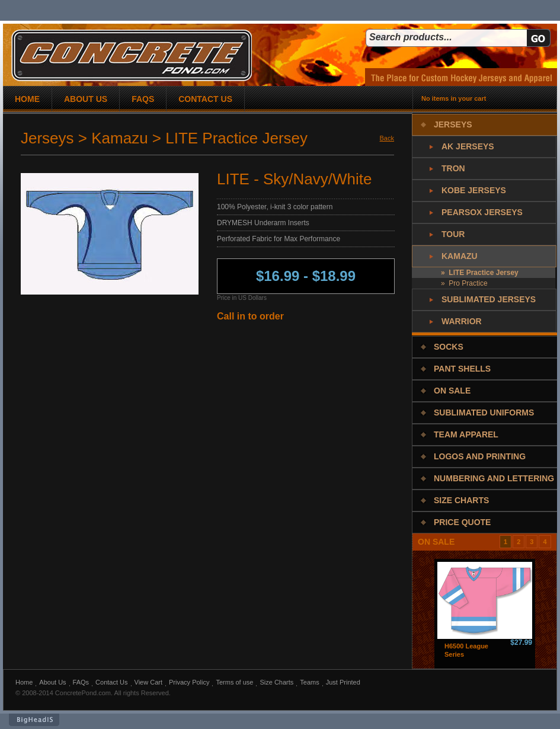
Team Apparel (466, 434)
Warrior (462, 321)
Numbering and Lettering (494, 478)
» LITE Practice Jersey (480, 273)
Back (387, 138)
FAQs (81, 682)
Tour (453, 234)
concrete (132, 55)
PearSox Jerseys (482, 212)
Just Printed (343, 682)
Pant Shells (462, 369)
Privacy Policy (189, 682)
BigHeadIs (34, 720)
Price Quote (462, 522)
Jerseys (453, 124)
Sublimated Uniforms (484, 413)
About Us (52, 682)
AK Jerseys (468, 146)
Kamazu (460, 256)
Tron (453, 168)
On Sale (452, 391)
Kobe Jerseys (474, 190)
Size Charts (461, 500)
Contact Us (111, 682)
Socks (449, 347)
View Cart (148, 682)
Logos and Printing (480, 456)
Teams (309, 682)
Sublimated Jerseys (489, 299)
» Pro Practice (464, 283)
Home (24, 682)
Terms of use (234, 682)
